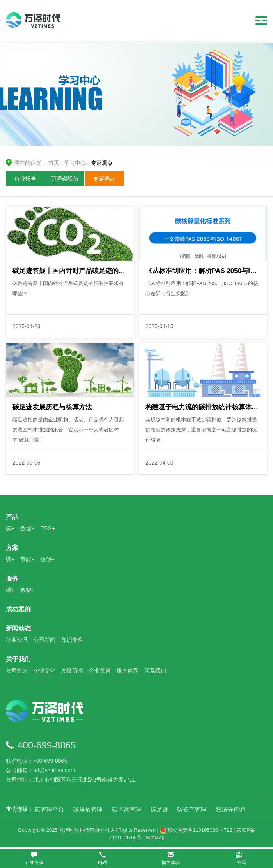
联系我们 (155, 671)
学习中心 (75, 163)
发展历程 (72, 671)
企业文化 (44, 671)
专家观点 (104, 179)
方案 (12, 548)
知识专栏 (72, 641)
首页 (54, 163)
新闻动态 (18, 629)
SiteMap (155, 838)
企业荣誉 (100, 671)
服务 (12, 579)
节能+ (27, 560)
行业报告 (25, 179)
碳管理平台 (49, 810)
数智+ (27, 591)
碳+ (10, 529)
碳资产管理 (192, 810)
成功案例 (18, 610)
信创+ (47, 560)
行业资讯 (17, 641)
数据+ (27, 529)
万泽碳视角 (65, 179)
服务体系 (128, 671)
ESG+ (48, 529)
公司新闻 (44, 641)
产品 (12, 518)
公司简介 (17, 671)
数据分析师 (230, 810)
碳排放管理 (88, 810)
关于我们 (18, 660)
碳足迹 (159, 810)
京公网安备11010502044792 (196, 831)
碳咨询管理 (127, 810)
